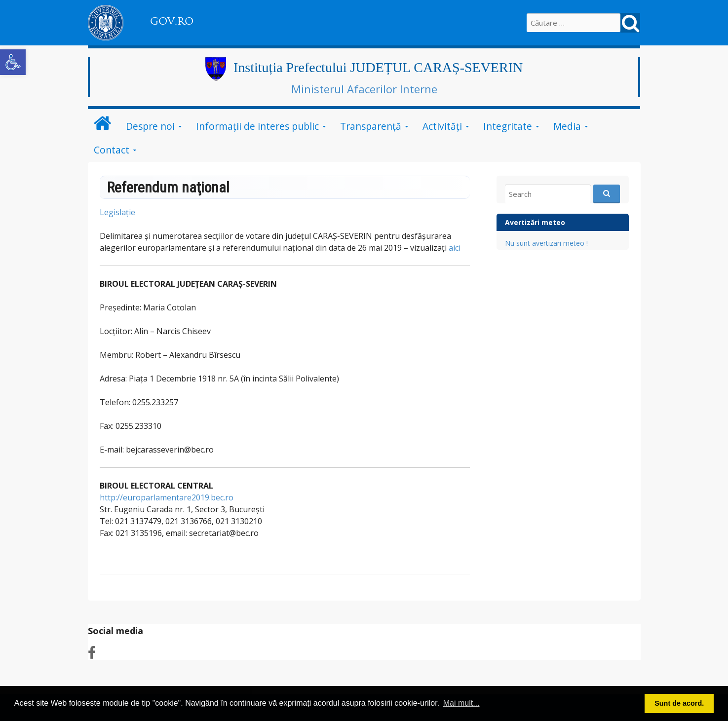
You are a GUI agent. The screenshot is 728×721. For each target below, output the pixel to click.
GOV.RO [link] (172, 21)
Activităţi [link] (442, 126)
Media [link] (567, 126)
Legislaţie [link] (118, 212)
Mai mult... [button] (461, 703)
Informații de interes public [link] (257, 126)
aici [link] (455, 248)
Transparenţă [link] (371, 126)
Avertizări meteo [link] (535, 222)
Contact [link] (112, 150)
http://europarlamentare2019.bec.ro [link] (167, 497)
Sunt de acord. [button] (679, 703)
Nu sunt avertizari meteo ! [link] (546, 243)
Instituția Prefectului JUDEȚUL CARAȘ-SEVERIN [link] (378, 67)
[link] (13, 62)
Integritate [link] (508, 126)
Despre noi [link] (150, 126)
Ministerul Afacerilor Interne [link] (364, 89)
